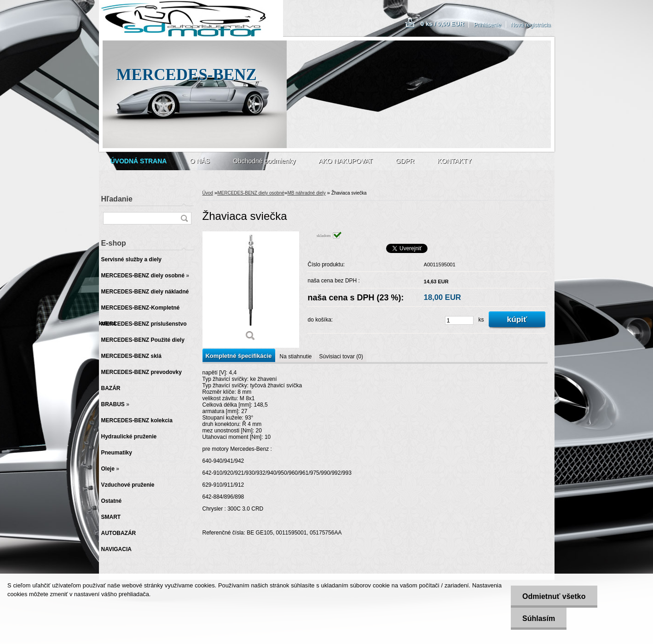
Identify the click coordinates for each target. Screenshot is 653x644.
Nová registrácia (531, 25)
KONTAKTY (454, 161)
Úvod (208, 193)
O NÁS (200, 161)
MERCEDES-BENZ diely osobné (251, 193)
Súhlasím (539, 618)
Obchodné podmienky (264, 161)
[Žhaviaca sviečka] (251, 290)
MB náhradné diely (306, 193)
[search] (184, 218)
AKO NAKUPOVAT (346, 161)
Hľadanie (117, 199)
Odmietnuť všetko (554, 596)
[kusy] (459, 320)
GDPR (405, 161)
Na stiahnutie (295, 356)
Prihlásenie (487, 25)
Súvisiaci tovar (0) (341, 356)
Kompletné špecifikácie (239, 356)
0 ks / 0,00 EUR (442, 24)
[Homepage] (139, 161)
